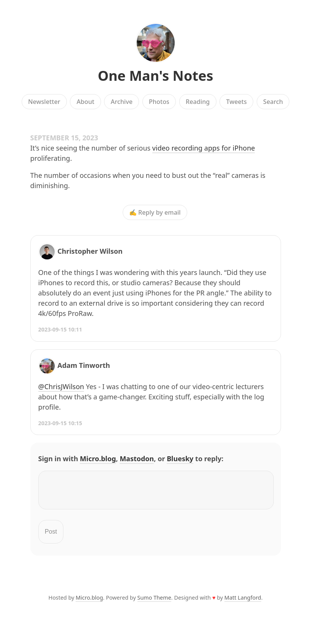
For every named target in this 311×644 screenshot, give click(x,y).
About (86, 102)
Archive (122, 102)
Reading (198, 102)
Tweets (236, 102)
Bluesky (180, 459)
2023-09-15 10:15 (60, 423)
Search (273, 102)
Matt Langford (243, 602)
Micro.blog (98, 459)
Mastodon (137, 459)
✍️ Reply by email (155, 212)
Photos (159, 102)
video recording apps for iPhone (204, 148)
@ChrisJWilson (61, 386)
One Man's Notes (155, 76)
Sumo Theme (154, 602)
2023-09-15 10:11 (60, 329)
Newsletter (44, 102)
